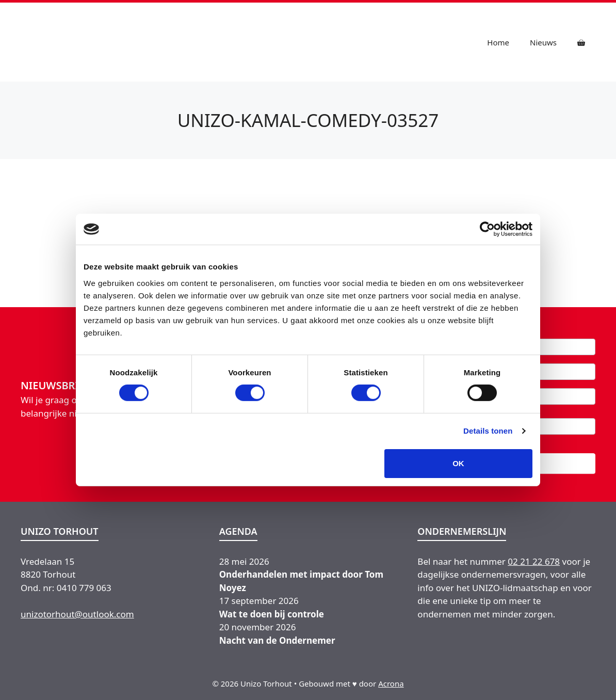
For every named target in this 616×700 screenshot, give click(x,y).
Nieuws (543, 42)
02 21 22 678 (534, 561)
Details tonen (488, 431)
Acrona (391, 683)
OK (458, 463)
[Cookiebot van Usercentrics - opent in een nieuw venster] (487, 229)
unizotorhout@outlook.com (77, 614)
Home (498, 42)
